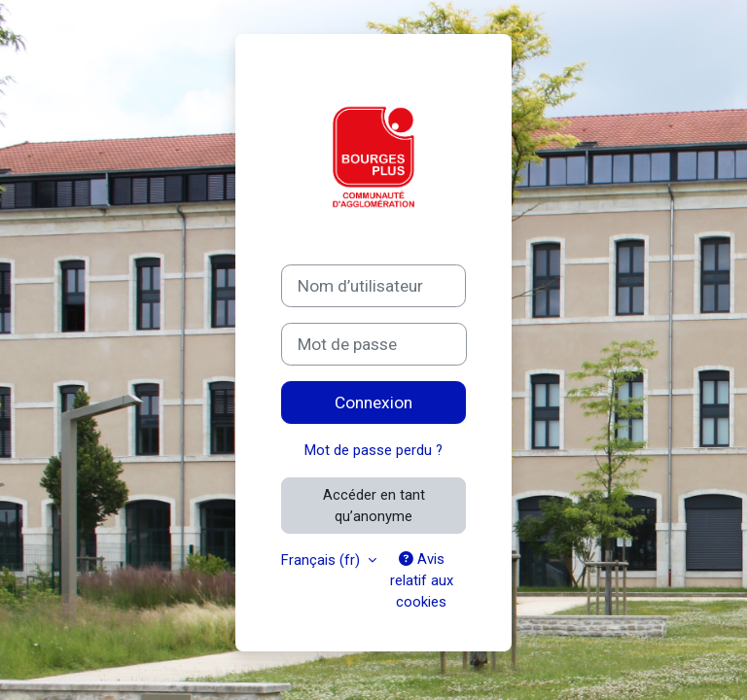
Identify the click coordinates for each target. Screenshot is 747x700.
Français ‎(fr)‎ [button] (322, 560)
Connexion (373, 402)
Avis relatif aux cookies (422, 580)
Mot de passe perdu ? (373, 450)
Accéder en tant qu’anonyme (374, 506)
